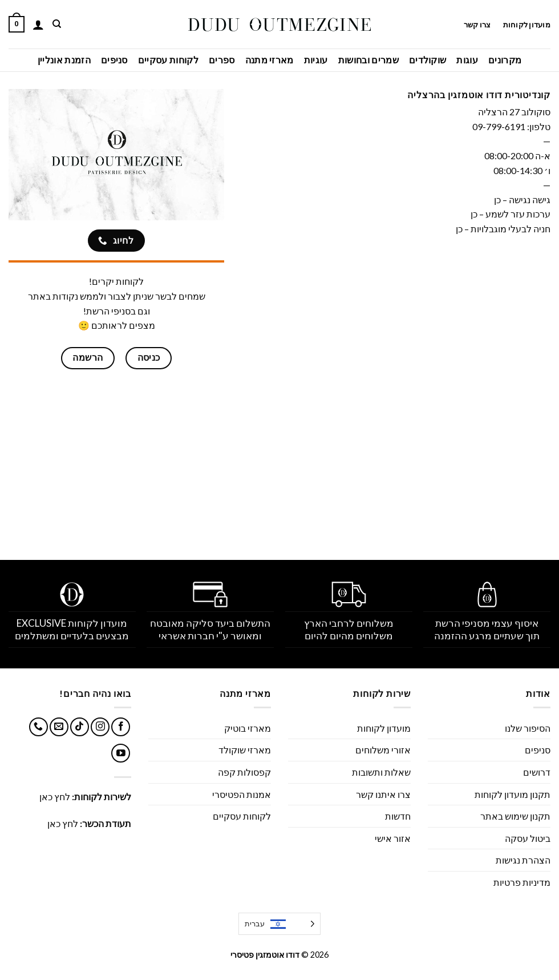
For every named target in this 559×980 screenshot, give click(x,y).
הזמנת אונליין (64, 60)
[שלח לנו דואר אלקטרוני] (59, 727)
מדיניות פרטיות (522, 882)
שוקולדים (428, 60)
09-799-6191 (499, 126)
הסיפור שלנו (528, 728)
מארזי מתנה (270, 60)
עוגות (467, 60)
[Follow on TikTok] (80, 727)
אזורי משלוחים (383, 750)
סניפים (114, 60)
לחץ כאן (55, 796)
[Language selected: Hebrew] (279, 924)
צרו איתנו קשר (383, 794)
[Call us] (39, 727)
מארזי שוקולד (245, 750)
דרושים (537, 772)
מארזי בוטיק (248, 728)
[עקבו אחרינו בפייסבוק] (121, 727)
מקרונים (505, 60)
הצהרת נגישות (523, 860)
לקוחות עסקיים (168, 60)
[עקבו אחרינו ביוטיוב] (121, 753)
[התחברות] (38, 25)
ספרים (222, 60)
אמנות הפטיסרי (242, 794)
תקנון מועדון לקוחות (513, 794)
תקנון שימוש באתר (515, 816)
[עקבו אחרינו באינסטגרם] (100, 727)
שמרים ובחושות (368, 60)
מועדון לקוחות (527, 25)
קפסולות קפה (244, 772)
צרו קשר (477, 25)
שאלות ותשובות (381, 772)
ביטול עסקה (528, 838)
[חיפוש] (56, 24)
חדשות (398, 816)
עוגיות (316, 60)
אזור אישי (393, 838)
